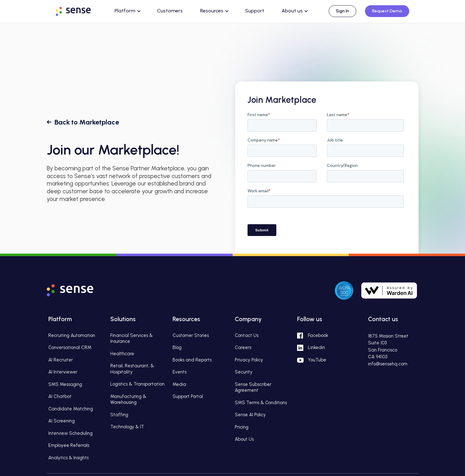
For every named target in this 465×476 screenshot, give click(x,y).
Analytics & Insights (68, 458)
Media (179, 384)
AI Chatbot (60, 396)
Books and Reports (192, 360)
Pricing (242, 427)
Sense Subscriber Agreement (253, 387)
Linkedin (316, 347)
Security (244, 372)
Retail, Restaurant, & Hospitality (132, 369)
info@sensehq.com (388, 364)
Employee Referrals (69, 445)
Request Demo (387, 11)
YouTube (317, 360)
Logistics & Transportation (137, 384)
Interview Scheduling (70, 433)
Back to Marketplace (87, 122)
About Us (244, 439)
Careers (243, 347)
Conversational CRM (70, 347)
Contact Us (247, 335)
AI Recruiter (61, 360)
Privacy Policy (249, 360)
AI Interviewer (63, 372)
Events (180, 372)
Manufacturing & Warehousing (128, 400)
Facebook (318, 335)
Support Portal (188, 396)
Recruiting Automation (72, 335)
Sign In (342, 11)
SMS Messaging (65, 384)
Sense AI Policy (250, 415)
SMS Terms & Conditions (261, 403)
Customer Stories (191, 335)
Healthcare (122, 354)
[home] (79, 10)
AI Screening (61, 421)
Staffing (119, 415)
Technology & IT (127, 427)
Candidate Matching (71, 409)
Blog (177, 347)
